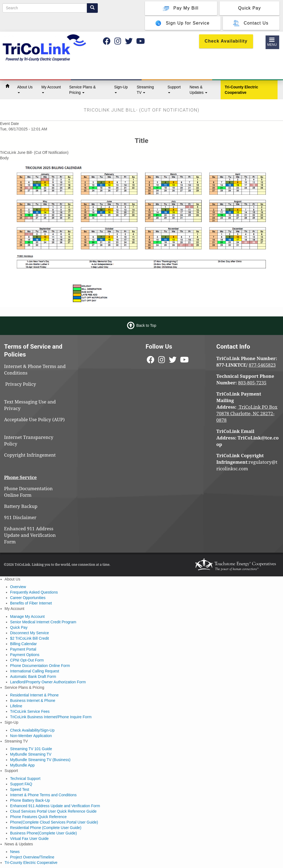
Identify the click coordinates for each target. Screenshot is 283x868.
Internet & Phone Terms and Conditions (43, 795)
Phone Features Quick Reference (38, 817)
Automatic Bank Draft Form (33, 677)
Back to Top (146, 325)
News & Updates (198, 90)
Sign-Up (121, 89)
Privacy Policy (23, 384)
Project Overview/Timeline (32, 857)
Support (174, 89)
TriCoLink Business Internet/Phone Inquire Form (51, 717)
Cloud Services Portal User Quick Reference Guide (53, 811)
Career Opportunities (28, 598)
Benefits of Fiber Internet (31, 603)
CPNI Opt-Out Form (27, 660)
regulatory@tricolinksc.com (247, 465)
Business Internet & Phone (33, 701)
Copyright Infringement (30, 455)
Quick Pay (19, 627)
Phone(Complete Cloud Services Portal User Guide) (54, 822)
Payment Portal (23, 649)
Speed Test (20, 789)
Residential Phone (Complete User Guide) (46, 828)
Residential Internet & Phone (34, 695)
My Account (51, 89)
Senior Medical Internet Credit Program (43, 622)
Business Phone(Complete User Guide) (43, 833)
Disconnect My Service (29, 633)
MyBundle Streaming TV (31, 754)
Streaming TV (145, 90)
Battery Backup (21, 506)
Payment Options (25, 655)
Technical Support (25, 779)
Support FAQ (21, 784)
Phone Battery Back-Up (30, 800)
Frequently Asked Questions (34, 592)
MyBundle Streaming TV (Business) (40, 760)
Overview (18, 587)
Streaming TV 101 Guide (31, 749)
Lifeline (16, 706)
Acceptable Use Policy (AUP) (34, 419)
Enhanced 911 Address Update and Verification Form (30, 535)
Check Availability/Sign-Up (32, 730)
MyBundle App (22, 765)
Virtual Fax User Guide (29, 839)
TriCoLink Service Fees (30, 711)
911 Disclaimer (20, 517)
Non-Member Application (31, 736)
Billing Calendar (23, 644)
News (15, 852)
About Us (25, 89)
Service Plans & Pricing (82, 90)
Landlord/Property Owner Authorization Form (48, 682)
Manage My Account (27, 616)
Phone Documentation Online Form (28, 492)
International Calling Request (35, 671)
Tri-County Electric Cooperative (241, 90)
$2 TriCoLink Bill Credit (29, 638)
